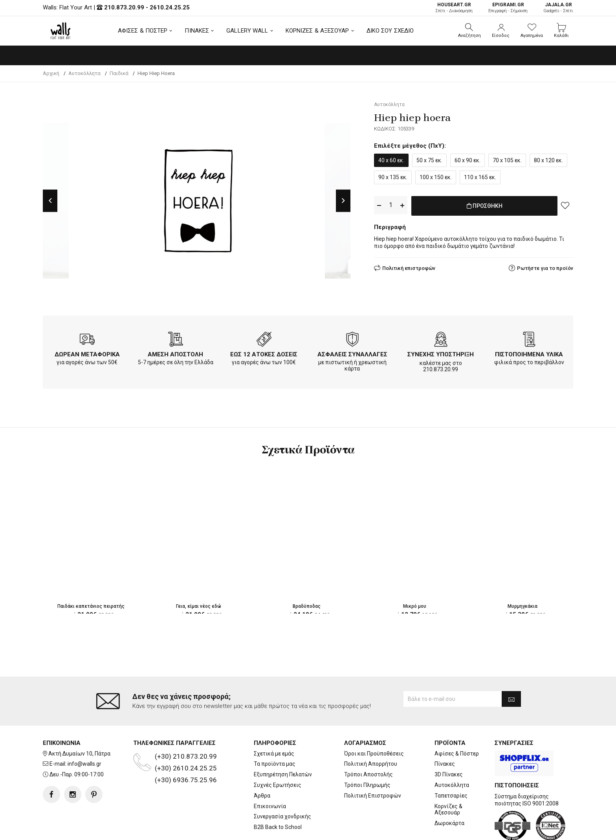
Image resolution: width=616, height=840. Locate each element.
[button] (469, 31)
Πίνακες (445, 733)
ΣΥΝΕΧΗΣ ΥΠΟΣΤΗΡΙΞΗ (441, 354)
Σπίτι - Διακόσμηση (454, 8)
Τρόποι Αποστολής (368, 743)
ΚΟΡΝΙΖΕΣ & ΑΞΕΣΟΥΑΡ (317, 31)
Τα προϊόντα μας (275, 733)
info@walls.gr (84, 733)
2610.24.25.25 (170, 7)
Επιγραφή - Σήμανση (508, 8)
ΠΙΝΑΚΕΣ (197, 31)
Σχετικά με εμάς (274, 722)
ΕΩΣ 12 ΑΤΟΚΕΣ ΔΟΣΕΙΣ (264, 354)
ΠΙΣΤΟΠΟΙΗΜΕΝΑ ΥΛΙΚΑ (529, 354)
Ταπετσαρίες (451, 764)
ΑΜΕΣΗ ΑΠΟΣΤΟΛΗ (175, 354)
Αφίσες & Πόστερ (457, 722)
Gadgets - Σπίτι (558, 8)
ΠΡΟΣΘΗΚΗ (485, 205)
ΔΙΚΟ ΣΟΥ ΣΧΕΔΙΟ (390, 31)
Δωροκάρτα (449, 792)
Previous (50, 201)
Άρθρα (262, 764)
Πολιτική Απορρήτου (371, 733)
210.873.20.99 (124, 7)
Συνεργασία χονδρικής (282, 785)
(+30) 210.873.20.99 (186, 725)
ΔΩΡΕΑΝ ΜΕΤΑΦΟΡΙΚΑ (87, 354)
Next (343, 201)
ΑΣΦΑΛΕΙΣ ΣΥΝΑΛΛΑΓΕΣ (352, 354)
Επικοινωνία (270, 775)
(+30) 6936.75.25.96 (186, 748)
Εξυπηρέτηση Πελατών (283, 743)
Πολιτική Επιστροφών (373, 764)
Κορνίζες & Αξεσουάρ (448, 778)
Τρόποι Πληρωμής (367, 754)
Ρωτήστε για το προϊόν (545, 267)
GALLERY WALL (247, 31)
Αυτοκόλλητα (452, 754)
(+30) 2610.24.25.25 (186, 737)
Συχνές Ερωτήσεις (278, 754)
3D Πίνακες (449, 743)
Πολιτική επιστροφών (409, 267)
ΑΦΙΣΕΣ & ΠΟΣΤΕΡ (143, 31)
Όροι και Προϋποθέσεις (374, 722)
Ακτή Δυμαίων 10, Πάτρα (79, 722)
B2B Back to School (278, 796)
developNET (373, 829)
